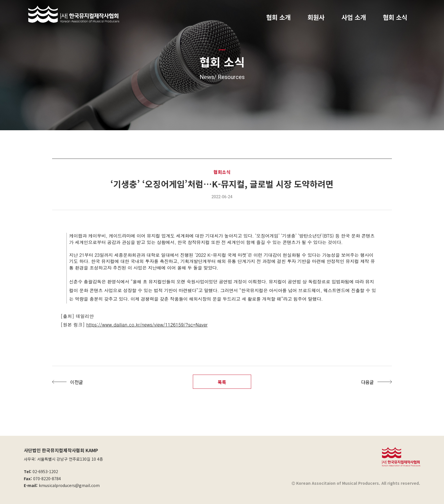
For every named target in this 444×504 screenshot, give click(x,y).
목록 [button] (222, 382)
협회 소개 (278, 17)
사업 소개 (354, 17)
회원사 (316, 17)
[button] (69, 382)
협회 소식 (395, 17)
